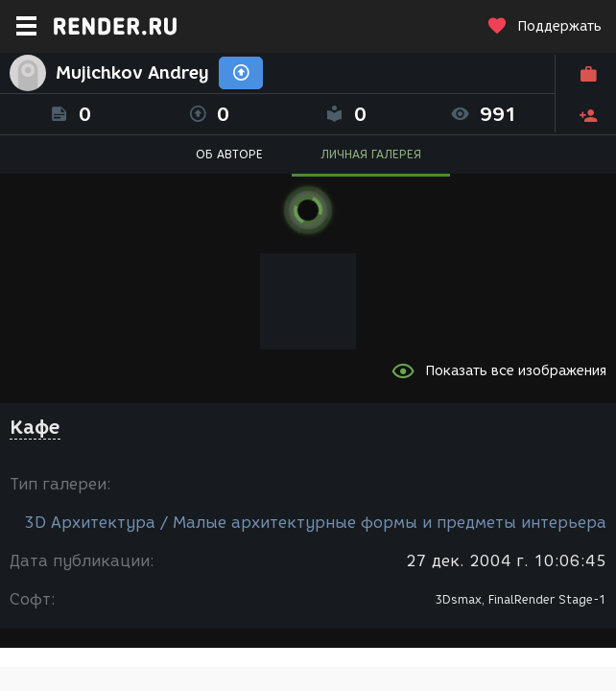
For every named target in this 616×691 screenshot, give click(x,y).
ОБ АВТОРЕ (229, 154)
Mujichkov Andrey (132, 73)
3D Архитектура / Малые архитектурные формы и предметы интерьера (315, 523)
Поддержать (544, 26)
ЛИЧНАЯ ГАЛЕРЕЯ (371, 154)
